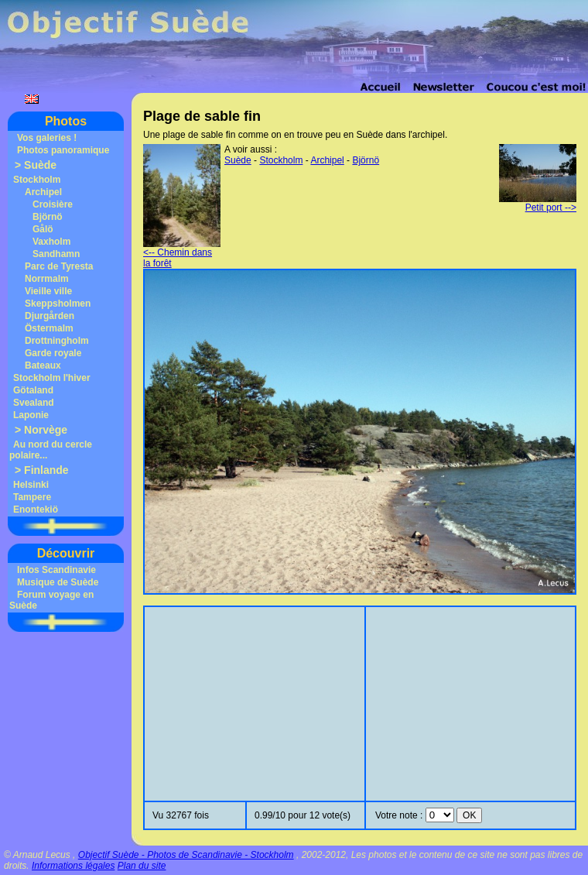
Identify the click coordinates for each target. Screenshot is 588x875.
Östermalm (49, 328)
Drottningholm (57, 341)
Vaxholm (51, 242)
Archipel (43, 192)
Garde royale (53, 353)
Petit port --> (538, 203)
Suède (40, 165)
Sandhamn (56, 254)
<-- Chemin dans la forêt (182, 254)
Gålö (43, 229)
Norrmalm (47, 279)
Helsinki (31, 485)
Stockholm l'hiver (52, 378)
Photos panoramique (63, 150)
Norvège (46, 430)
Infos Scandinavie (56, 570)
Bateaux (43, 365)
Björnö (48, 217)
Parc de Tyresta (59, 266)
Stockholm (37, 180)
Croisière (53, 204)
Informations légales (73, 866)
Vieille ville (48, 291)
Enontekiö (36, 510)
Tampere (32, 497)
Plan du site (142, 866)
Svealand (34, 403)
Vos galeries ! (47, 138)
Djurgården (50, 316)
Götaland (33, 390)
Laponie (31, 415)
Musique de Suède (58, 582)
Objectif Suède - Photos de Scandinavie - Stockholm (186, 855)
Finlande (46, 470)
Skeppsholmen (58, 304)
